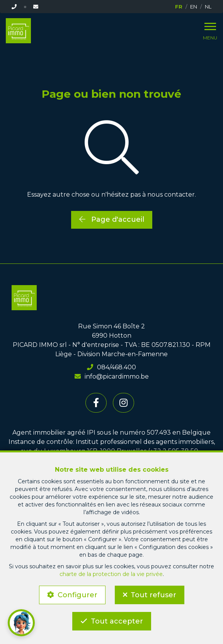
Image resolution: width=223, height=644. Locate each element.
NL (208, 7)
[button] (21, 623)
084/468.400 (111, 367)
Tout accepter (117, 621)
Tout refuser (153, 595)
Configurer (77, 595)
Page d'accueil (112, 219)
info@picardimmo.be (112, 376)
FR (179, 7)
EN (194, 7)
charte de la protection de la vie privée (111, 574)
